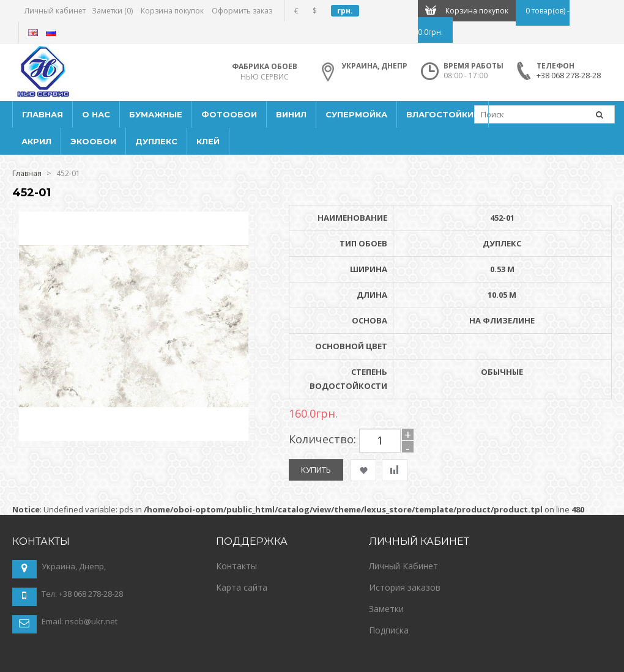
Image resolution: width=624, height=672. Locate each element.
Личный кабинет (55, 11)
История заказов (405, 587)
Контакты (236, 566)
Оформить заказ (242, 11)
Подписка (389, 630)
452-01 (68, 173)
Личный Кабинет (403, 566)
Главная (27, 173)
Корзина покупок (172, 11)
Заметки (386, 609)
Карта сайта (242, 587)
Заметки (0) (112, 11)
